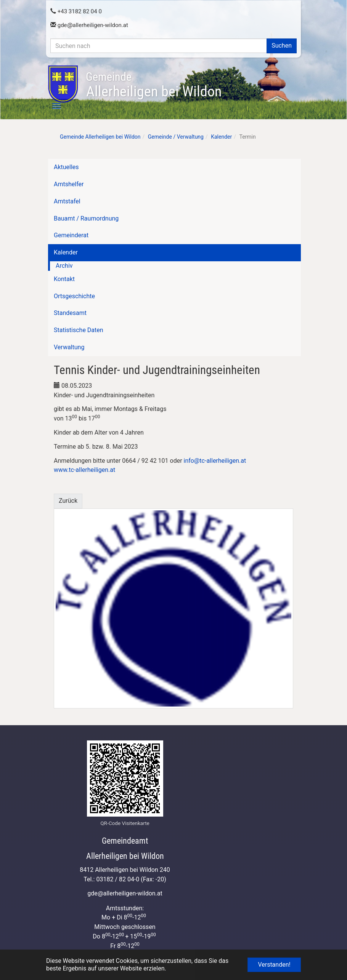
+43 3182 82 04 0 (76, 11)
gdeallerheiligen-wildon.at (89, 25)
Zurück (68, 501)
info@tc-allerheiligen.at (215, 461)
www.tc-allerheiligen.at (84, 470)
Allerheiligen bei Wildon (154, 85)
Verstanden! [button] (274, 965)
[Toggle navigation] (52, 106)
